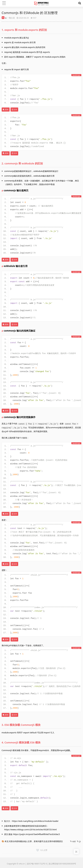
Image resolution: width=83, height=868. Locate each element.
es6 (74, 841)
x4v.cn (22, 864)
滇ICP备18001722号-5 (37, 864)
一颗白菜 (10, 18)
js (80, 841)
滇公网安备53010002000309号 (62, 864)
